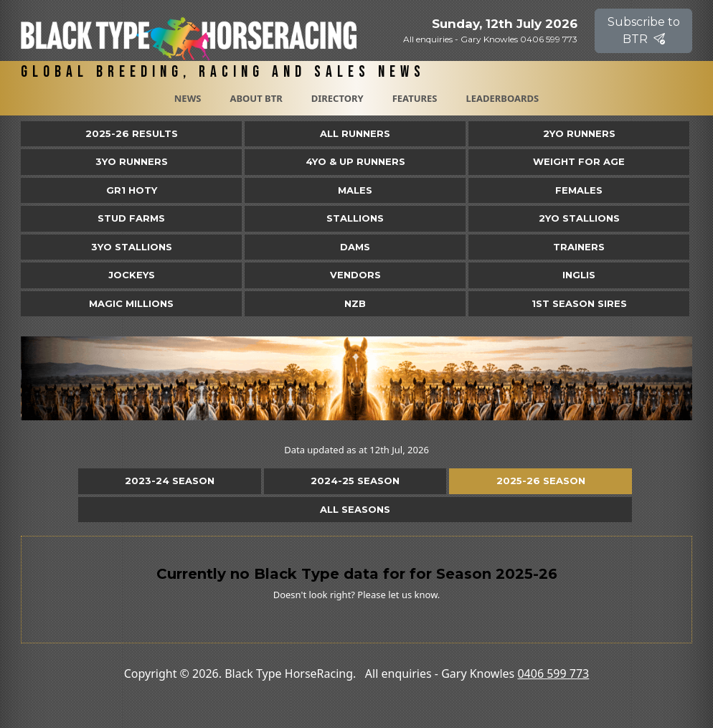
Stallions (355, 218)
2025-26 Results (132, 133)
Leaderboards (502, 98)
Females (579, 190)
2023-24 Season (170, 481)
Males (355, 190)
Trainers (579, 247)
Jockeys (132, 275)
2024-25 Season (355, 481)
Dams (355, 247)
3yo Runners (132, 161)
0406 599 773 (553, 673)
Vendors (355, 275)
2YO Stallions (579, 218)
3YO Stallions (132, 247)
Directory (337, 98)
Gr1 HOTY (132, 190)
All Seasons (355, 509)
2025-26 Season (541, 481)
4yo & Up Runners (355, 161)
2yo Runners (579, 133)
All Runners (355, 133)
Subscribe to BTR (644, 30)
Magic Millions (131, 303)
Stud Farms (131, 218)
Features (415, 98)
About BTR (256, 98)
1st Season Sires (579, 303)
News (188, 98)
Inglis (579, 275)
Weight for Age (579, 161)
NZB (355, 303)
